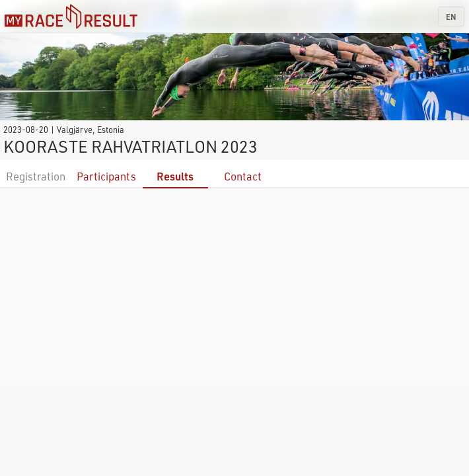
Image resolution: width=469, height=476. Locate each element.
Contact (243, 176)
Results (175, 176)
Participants (106, 176)
